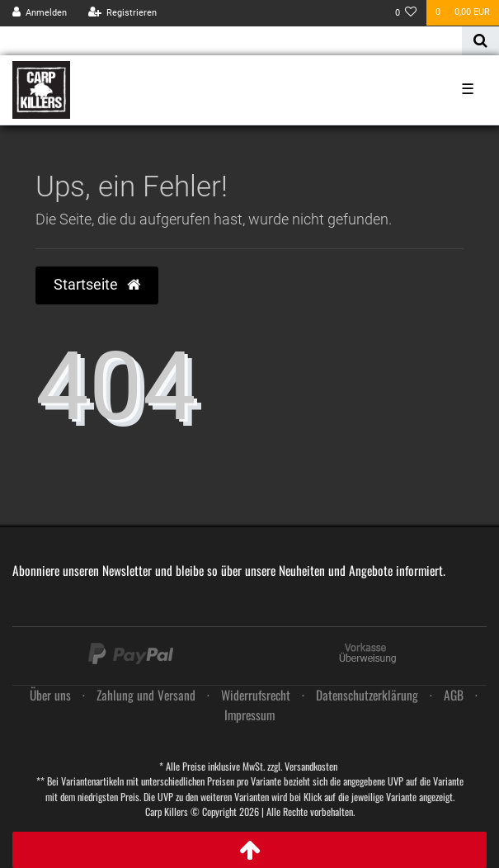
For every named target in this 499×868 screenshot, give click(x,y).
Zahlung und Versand (146, 695)
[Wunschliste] (406, 13)
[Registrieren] (122, 13)
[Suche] (480, 41)
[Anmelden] (40, 13)
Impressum (249, 715)
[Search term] (231, 41)
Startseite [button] (97, 285)
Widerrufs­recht (256, 695)
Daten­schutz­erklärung (367, 695)
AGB (454, 695)
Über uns (50, 695)
